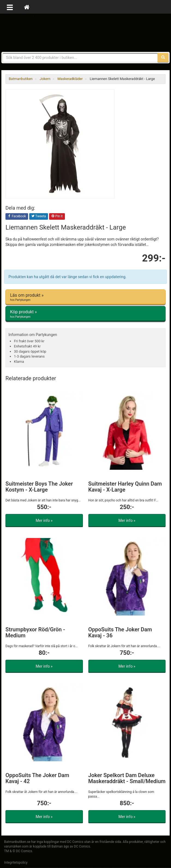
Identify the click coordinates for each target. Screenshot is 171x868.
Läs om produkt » (85, 297)
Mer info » (44, 521)
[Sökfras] (80, 58)
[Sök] (163, 58)
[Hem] (27, 7)
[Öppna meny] (10, 7)
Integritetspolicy (16, 863)
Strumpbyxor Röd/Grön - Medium (35, 632)
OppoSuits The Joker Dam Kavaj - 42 (37, 778)
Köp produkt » (85, 314)
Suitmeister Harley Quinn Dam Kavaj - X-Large (125, 487)
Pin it (57, 216)
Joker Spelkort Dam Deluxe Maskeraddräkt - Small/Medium (127, 778)
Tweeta (39, 216)
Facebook (17, 216)
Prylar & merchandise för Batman (86, 33)
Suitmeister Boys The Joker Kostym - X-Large (39, 487)
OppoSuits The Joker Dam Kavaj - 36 (120, 632)
